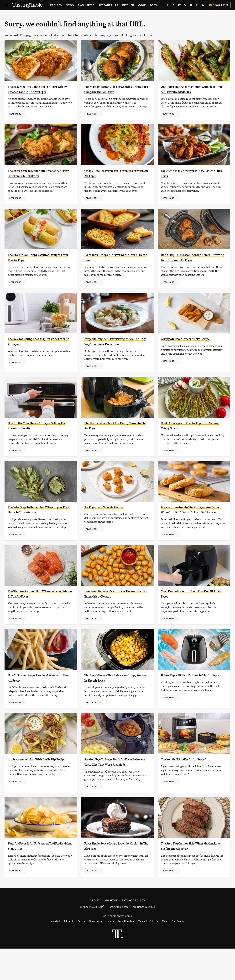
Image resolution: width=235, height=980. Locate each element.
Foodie (111, 952)
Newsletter (219, 5)
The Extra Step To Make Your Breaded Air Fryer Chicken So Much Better (39, 181)
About (95, 932)
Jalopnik (69, 952)
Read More (15, 119)
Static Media (96, 938)
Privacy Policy (133, 932)
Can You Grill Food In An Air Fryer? (191, 785)
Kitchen (128, 5)
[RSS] (203, 6)
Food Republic (126, 952)
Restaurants (108, 5)
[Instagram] (197, 6)
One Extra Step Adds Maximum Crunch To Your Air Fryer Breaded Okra (190, 92)
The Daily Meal (159, 952)
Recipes (56, 5)
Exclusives (86, 5)
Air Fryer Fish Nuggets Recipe (110, 528)
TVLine (81, 952)
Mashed (142, 952)
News (70, 5)
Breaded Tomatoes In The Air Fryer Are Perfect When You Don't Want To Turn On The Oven (192, 533)
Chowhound (96, 952)
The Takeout (178, 952)
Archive (111, 932)
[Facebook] (168, 6)
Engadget (55, 952)
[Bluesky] (191, 6)
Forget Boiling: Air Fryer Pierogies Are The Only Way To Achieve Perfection (113, 360)
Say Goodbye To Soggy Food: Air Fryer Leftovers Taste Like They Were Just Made (116, 791)
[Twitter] (174, 6)
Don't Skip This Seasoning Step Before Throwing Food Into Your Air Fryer (192, 270)
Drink (154, 5)
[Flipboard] (179, 6)
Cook (142, 5)
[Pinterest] (185, 6)
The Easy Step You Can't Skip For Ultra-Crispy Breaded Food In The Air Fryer (40, 92)
